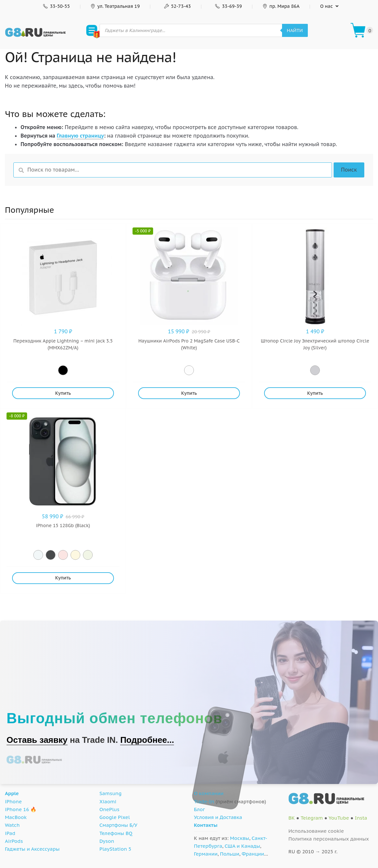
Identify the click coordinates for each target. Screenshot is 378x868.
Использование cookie (316, 831)
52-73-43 (177, 6)
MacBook (16, 817)
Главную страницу (80, 136)
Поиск (349, 170)
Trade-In (204, 801)
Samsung (111, 793)
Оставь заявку (37, 740)
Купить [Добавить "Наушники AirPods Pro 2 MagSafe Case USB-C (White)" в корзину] (189, 393)
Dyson (107, 841)
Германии (206, 854)
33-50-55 (56, 6)
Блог (199, 809)
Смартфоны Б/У (118, 825)
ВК (292, 818)
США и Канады (242, 846)
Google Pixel (115, 817)
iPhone (13, 801)
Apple (12, 793)
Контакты (206, 825)
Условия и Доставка (218, 817)
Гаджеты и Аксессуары (32, 849)
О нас (327, 6)
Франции (253, 854)
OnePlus (110, 809)
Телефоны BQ (116, 833)
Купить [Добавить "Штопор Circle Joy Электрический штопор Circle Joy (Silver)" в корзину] (315, 393)
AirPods (14, 841)
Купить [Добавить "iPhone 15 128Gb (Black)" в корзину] (63, 578)
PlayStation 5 (116, 849)
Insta (361, 818)
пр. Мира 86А (281, 6)
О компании (209, 793)
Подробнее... (147, 740)
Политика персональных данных (329, 839)
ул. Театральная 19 (115, 6)
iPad (10, 833)
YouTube (339, 818)
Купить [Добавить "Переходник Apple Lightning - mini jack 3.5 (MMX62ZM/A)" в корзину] (63, 393)
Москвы (240, 838)
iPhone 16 (17, 809)
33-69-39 (228, 6)
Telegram (312, 818)
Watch (12, 825)
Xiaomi (108, 801)
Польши (230, 854)
